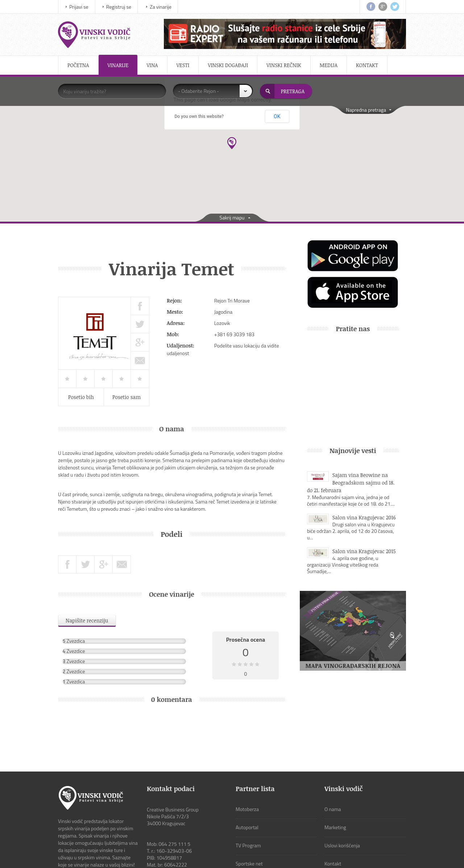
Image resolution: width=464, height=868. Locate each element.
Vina (152, 65)
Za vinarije (161, 7)
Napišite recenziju (87, 620)
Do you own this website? (199, 116)
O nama (333, 761)
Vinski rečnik (284, 65)
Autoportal (247, 779)
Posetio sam (127, 397)
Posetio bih (81, 397)
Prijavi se (79, 7)
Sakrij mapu (232, 217)
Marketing (335, 779)
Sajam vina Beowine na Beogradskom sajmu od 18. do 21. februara (351, 483)
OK (277, 116)
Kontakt (367, 65)
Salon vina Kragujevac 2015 (364, 551)
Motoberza (247, 761)
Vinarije (118, 65)
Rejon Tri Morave (232, 301)
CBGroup (291, 853)
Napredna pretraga (366, 110)
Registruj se (119, 7)
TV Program (248, 797)
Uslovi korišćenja (342, 797)
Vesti (183, 65)
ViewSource (244, 853)
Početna (78, 65)
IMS (217, 853)
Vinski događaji (228, 65)
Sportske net (249, 816)
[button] (232, 143)
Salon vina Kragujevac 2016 (364, 517)
